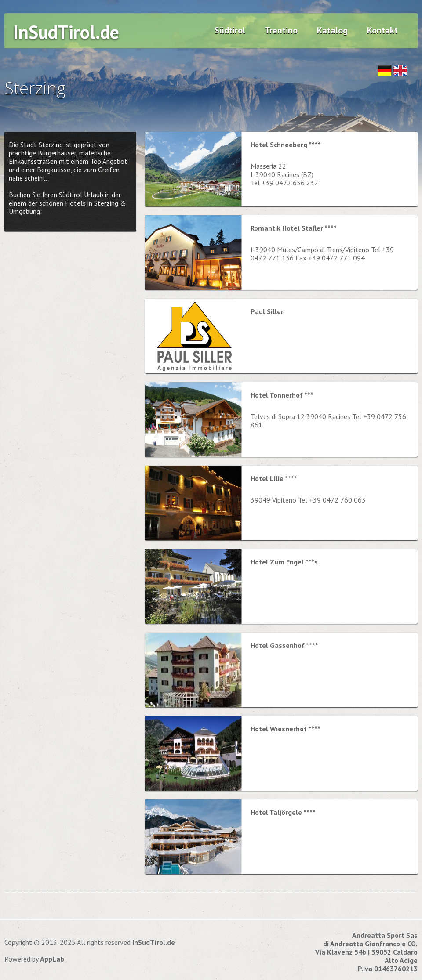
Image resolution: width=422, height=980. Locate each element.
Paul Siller (267, 311)
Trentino (281, 30)
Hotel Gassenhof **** (284, 645)
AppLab (52, 959)
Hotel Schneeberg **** (286, 145)
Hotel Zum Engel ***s (284, 562)
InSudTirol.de (66, 32)
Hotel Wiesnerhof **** (286, 729)
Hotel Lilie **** (274, 478)
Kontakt (382, 30)
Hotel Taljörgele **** (283, 812)
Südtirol (230, 30)
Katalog (332, 30)
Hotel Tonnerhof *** (282, 395)
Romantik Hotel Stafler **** (294, 228)
